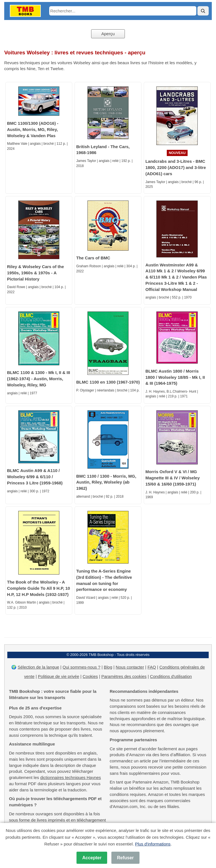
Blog (108, 667)
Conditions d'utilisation (171, 676)
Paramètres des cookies (124, 676)
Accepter (92, 858)
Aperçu (108, 34)
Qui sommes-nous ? (82, 667)
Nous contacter (130, 667)
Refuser (125, 858)
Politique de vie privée (59, 676)
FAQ (152, 667)
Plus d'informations (153, 844)
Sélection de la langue (39, 667)
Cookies (90, 676)
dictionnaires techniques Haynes (71, 777)
